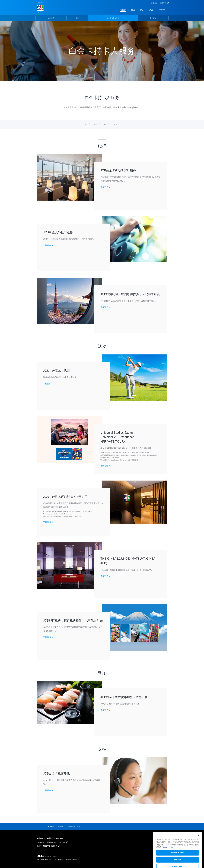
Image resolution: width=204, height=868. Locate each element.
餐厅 (106, 124)
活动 (96, 124)
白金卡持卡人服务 (113, 18)
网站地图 (40, 838)
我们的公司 (41, 843)
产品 (151, 10)
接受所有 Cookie (178, 860)
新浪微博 (54, 846)
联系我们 (154, 3)
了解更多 (104, 187)
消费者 (123, 10)
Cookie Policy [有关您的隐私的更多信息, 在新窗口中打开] (168, 855)
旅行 (77, 18)
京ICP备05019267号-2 (44, 860)
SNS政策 (63, 843)
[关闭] (199, 843)
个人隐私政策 (52, 843)
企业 (133, 10)
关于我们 (162, 10)
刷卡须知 (153, 18)
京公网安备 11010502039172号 (66, 860)
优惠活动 (51, 18)
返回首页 (51, 827)
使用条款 (60, 838)
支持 (116, 124)
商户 (142, 10)
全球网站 (163, 3)
